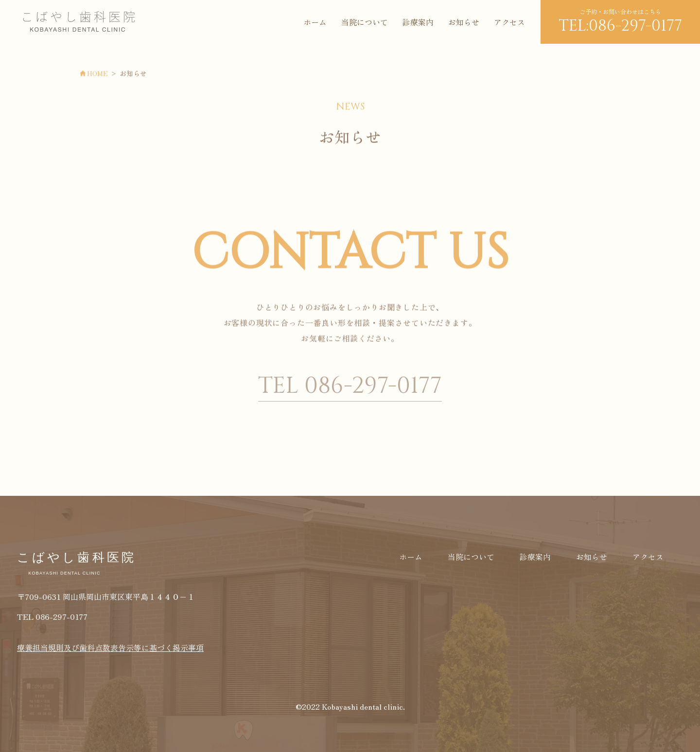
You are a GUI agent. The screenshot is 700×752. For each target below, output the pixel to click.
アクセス (509, 22)
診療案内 (418, 22)
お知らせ (464, 22)
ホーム (315, 22)
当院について (365, 22)
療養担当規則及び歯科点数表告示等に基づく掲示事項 (110, 647)
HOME (103, 74)
